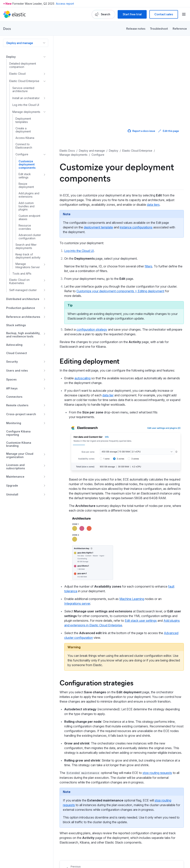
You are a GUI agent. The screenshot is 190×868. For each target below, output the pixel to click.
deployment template (98, 227)
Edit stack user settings (141, 621)
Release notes (136, 28)
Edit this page (168, 131)
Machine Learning (132, 599)
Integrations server (77, 603)
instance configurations (136, 227)
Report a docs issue (141, 131)
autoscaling (83, 378)
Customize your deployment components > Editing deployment (120, 291)
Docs (7, 29)
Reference (180, 28)
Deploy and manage (20, 43)
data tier (108, 395)
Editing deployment (89, 361)
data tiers (153, 205)
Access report (65, 4)
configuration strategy (92, 329)
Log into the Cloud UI (79, 251)
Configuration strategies (96, 682)
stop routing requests (157, 773)
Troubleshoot (159, 28)
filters (148, 266)
